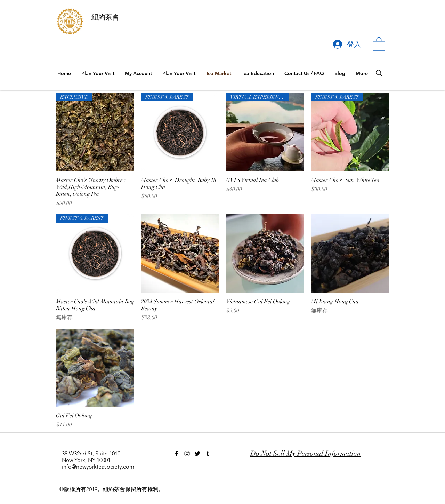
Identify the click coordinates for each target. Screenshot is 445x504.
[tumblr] (208, 454)
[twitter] (197, 454)
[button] (379, 44)
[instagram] (187, 454)
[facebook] (177, 454)
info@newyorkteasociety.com (98, 467)
